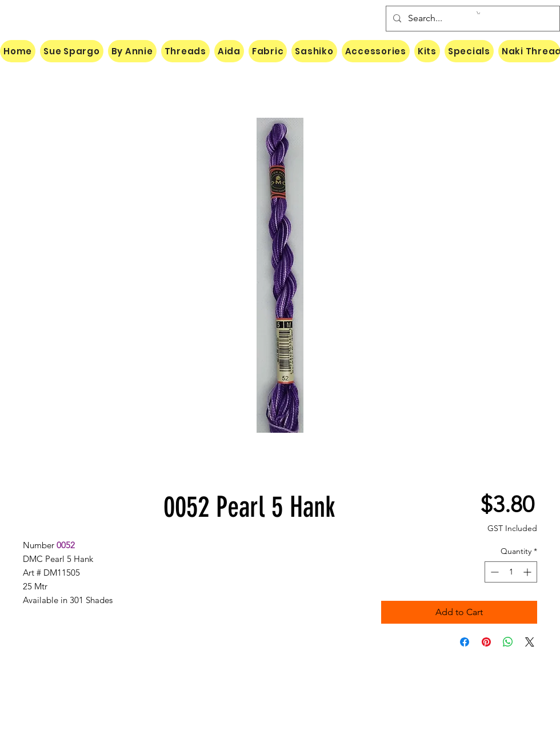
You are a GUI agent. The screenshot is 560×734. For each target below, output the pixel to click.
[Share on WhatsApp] (508, 642)
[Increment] (528, 572)
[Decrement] (493, 572)
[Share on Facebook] (465, 642)
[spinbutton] (511, 572)
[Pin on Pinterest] (486, 642)
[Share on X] (530, 642)
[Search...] (472, 19)
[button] (478, 13)
